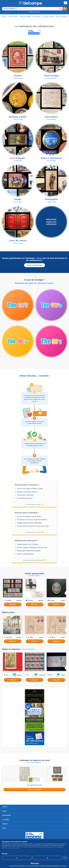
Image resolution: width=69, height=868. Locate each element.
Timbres (4, 17)
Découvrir (13, 604)
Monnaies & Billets (25, 17)
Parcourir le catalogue (34, 790)
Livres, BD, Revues (48, 17)
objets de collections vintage (41, 283)
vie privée (64, 866)
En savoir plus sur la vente (35, 532)
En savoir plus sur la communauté (35, 560)
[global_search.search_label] (40, 9)
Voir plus (5, 853)
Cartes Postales (13, 17)
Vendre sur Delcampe (35, 265)
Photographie (37, 17)
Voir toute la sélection (34, 576)
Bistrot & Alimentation (62, 17)
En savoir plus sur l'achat (34, 504)
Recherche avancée (35, 12)
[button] (61, 9)
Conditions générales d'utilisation (49, 866)
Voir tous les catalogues (34, 762)
